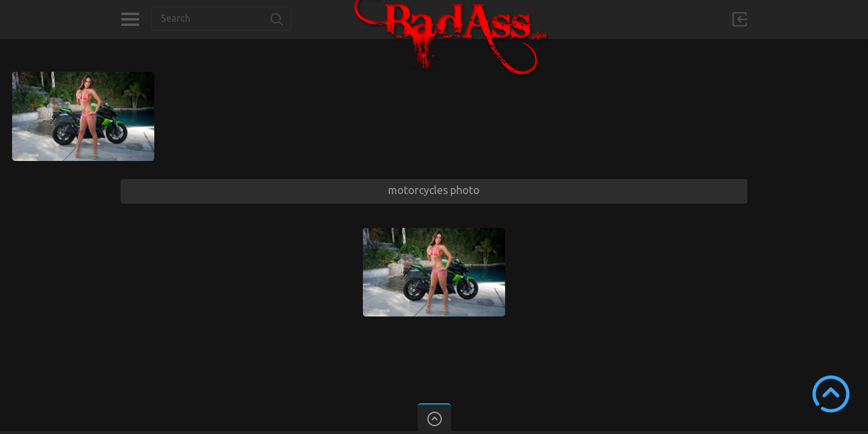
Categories (130, 19)
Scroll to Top (831, 394)
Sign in (740, 19)
